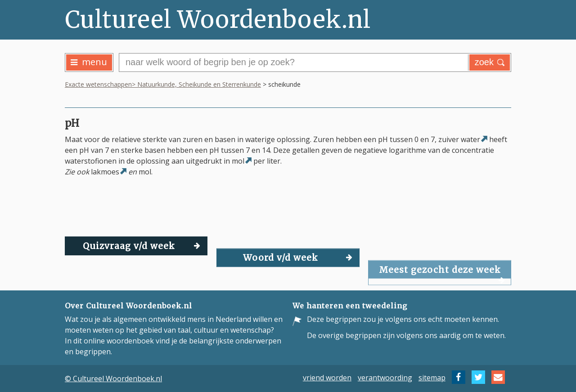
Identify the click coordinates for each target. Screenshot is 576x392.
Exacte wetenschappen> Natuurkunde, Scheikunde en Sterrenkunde (163, 84)
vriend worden (327, 377)
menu (89, 62)
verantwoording (385, 377)
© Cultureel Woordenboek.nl (113, 379)
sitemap (432, 377)
